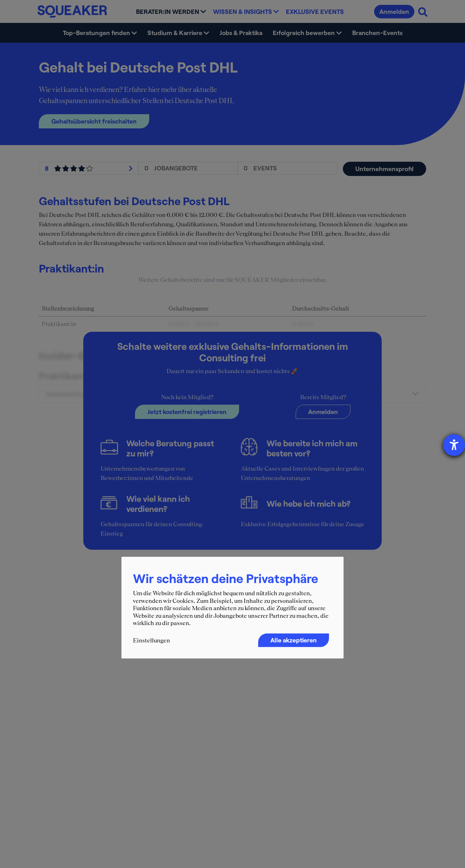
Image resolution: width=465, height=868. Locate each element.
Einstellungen (151, 640)
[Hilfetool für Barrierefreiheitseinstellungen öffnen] (454, 445)
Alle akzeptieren (294, 640)
